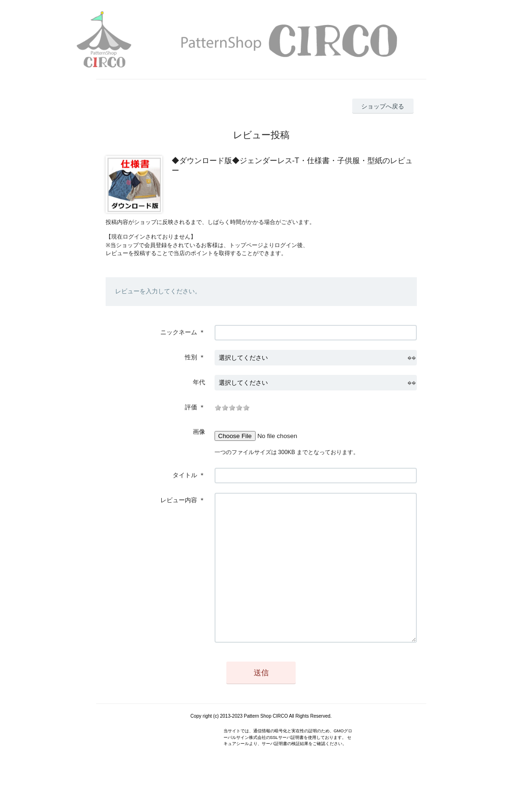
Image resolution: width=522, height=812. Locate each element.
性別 (191, 357)
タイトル (185, 475)
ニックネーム (179, 332)
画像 (199, 432)
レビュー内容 (179, 500)
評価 (191, 407)
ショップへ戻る (383, 106)
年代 (199, 382)
